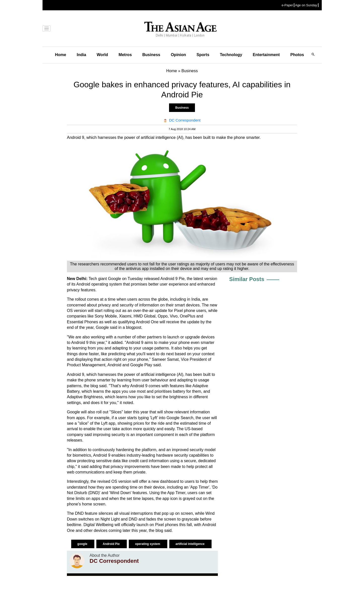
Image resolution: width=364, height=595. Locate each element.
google (83, 544)
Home (61, 55)
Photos (297, 55)
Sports (203, 55)
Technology (231, 55)
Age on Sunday (306, 5)
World (102, 55)
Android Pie (112, 544)
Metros (125, 55)
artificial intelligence (191, 544)
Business (151, 55)
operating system (148, 544)
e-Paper (287, 5)
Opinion (178, 55)
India (81, 55)
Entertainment (266, 55)
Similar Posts (247, 279)
